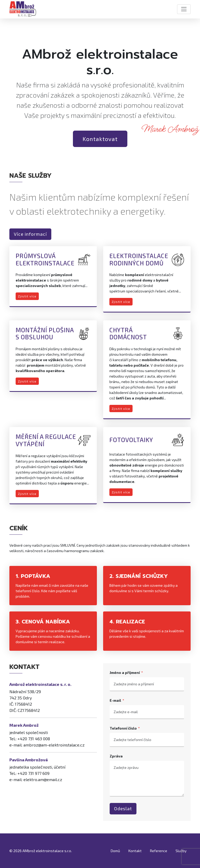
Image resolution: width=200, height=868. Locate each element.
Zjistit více (27, 296)
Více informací (30, 234)
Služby (181, 851)
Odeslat (123, 809)
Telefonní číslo (123, 728)
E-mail (115, 700)
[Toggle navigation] (184, 9)
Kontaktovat (100, 139)
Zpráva (116, 756)
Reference (159, 851)
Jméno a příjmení (125, 672)
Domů (115, 851)
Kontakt (135, 851)
